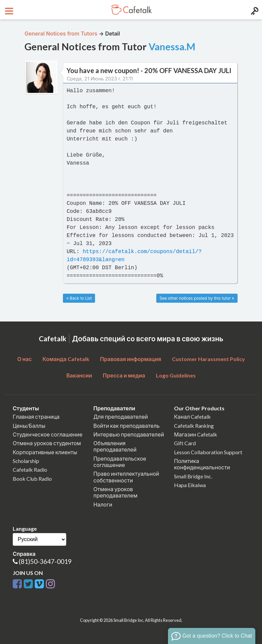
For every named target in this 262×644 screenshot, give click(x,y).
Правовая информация (131, 359)
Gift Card (185, 443)
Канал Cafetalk (192, 417)
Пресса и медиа (124, 375)
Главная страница (36, 417)
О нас (24, 359)
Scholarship (26, 461)
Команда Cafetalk (66, 359)
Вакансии (79, 375)
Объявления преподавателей (115, 446)
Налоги (103, 504)
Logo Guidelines (176, 375)
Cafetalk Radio (30, 470)
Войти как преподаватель (126, 426)
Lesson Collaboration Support (208, 452)
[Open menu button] (8, 10)
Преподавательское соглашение (120, 462)
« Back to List (79, 298)
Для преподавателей (121, 417)
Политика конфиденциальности (202, 464)
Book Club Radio (32, 479)
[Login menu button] (254, 10)
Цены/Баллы (29, 426)
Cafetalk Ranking (194, 426)
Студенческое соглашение (48, 434)
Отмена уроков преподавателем (115, 492)
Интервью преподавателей (129, 434)
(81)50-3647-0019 (45, 561)
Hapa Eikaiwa (190, 485)
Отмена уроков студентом (47, 443)
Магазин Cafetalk (196, 434)
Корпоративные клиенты (45, 452)
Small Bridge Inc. (193, 476)
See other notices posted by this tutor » (197, 298)
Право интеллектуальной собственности (126, 477)
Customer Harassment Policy (208, 359)
